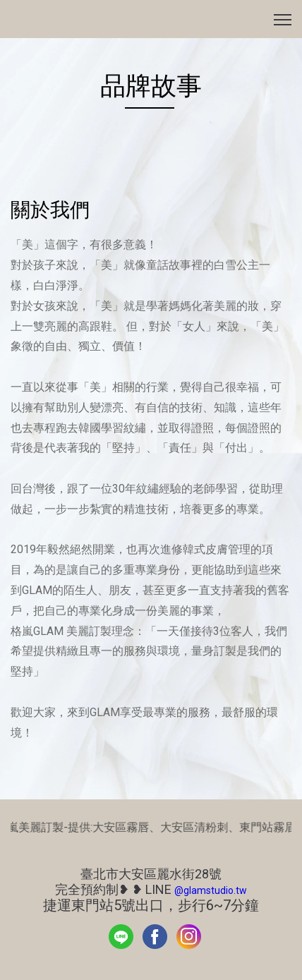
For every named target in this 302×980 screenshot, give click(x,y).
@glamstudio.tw (211, 890)
